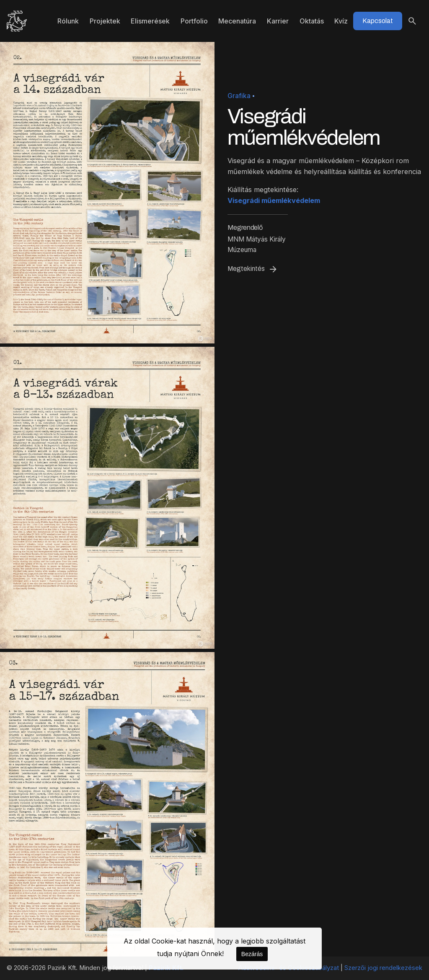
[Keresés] (412, 21)
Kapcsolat (378, 21)
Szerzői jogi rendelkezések (383, 968)
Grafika (239, 96)
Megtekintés (253, 269)
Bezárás (252, 954)
